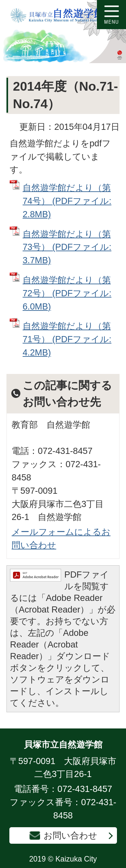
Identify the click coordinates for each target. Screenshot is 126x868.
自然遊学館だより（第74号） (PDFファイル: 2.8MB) (67, 201)
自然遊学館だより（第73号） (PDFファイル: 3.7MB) (67, 247)
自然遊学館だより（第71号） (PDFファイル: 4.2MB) (67, 339)
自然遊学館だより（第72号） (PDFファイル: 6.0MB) (67, 293)
